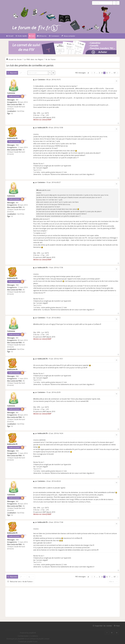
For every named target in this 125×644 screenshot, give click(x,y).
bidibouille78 (12, 138)
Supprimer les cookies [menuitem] (103, 626)
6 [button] (107, 73)
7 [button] (110, 73)
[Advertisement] (62, 602)
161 (17, 100)
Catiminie (11, 93)
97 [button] (115, 73)
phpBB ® (32, 633)
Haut (118, 626)
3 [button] (99, 73)
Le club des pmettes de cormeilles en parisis (30, 65)
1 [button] (94, 73)
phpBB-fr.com (32, 642)
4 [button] (102, 73)
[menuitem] (42, 36)
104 (17, 145)
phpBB (20, 639)
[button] (88, 73)
